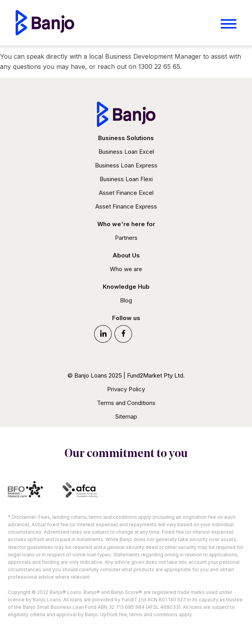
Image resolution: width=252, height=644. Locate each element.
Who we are (126, 269)
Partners (126, 238)
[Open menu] (229, 24)
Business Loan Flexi (126, 179)
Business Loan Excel (126, 152)
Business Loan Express (126, 165)
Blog (126, 300)
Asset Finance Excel (126, 193)
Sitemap (126, 416)
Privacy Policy (126, 389)
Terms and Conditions (126, 403)
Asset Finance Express (126, 206)
